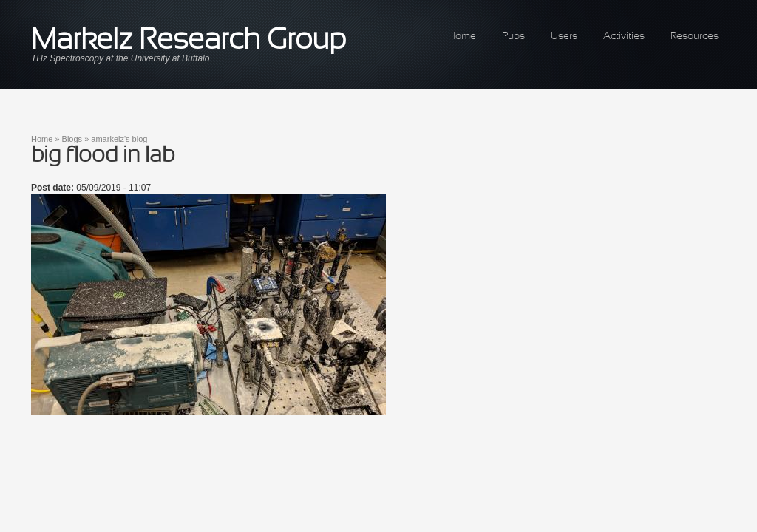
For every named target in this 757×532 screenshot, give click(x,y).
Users (564, 37)
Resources (695, 37)
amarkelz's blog (119, 139)
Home (462, 37)
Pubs (513, 37)
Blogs (72, 139)
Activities (624, 37)
